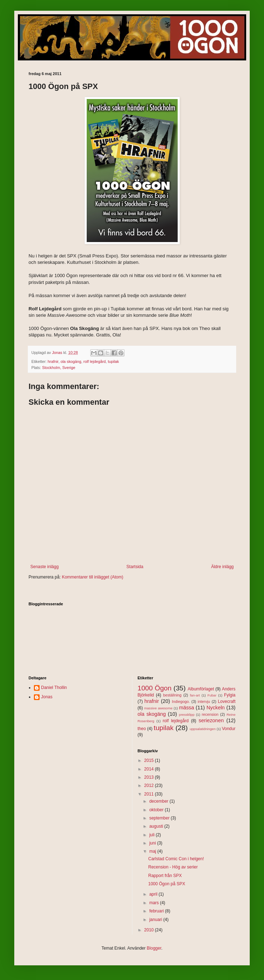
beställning (172, 695)
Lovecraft (227, 701)
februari (157, 911)
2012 (149, 786)
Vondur (229, 729)
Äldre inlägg (222, 567)
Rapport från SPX (165, 876)
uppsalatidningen (203, 729)
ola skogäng (71, 361)
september (160, 818)
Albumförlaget (201, 689)
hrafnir (53, 361)
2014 (149, 769)
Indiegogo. (181, 701)
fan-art (195, 695)
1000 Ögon (155, 688)
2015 (149, 760)
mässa (187, 708)
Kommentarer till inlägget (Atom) (92, 577)
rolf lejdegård (95, 361)
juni (153, 843)
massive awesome (158, 708)
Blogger (154, 948)
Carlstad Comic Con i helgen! (176, 859)
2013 (149, 777)
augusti (157, 826)
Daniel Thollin (54, 688)
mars (154, 903)
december (159, 801)
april (154, 894)
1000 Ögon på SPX (166, 884)
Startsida (135, 567)
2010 (149, 930)
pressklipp (187, 715)
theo (142, 729)
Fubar (212, 695)
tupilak (113, 361)
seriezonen (211, 720)
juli (152, 835)
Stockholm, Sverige (59, 368)
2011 (149, 794)
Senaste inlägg (44, 567)
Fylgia (230, 695)
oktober (157, 810)
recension (210, 714)
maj (153, 851)
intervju (204, 701)
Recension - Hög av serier (173, 867)
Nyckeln (216, 708)
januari (156, 920)
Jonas (47, 697)
